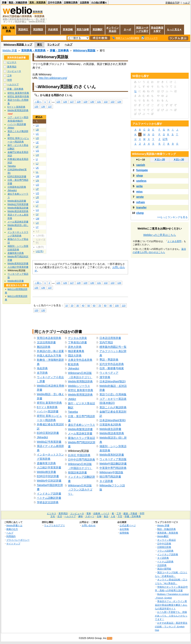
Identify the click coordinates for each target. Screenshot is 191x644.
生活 (60, 516)
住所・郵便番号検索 (112, 368)
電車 (89, 513)
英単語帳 (68, 29)
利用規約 (11, 536)
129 (85, 102)
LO (37, 185)
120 (36, 310)
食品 (106, 516)
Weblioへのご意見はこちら (160, 235)
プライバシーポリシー (18, 540)
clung (140, 213)
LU (37, 210)
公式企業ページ (128, 525)
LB (37, 130)
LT (37, 206)
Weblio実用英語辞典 (80, 395)
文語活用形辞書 (46, 342)
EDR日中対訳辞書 (48, 476)
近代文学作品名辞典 (112, 364)
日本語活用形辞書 (110, 338)
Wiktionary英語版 (84, 50)
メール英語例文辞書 (80, 433)
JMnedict (42, 437)
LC (37, 134)
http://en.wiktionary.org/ (53, 78)
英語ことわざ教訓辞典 (113, 407)
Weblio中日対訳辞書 (49, 481)
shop (140, 176)
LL (37, 172)
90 (111, 305)
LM (38, 176)
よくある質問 (174, 241)
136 (43, 106)
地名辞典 (42, 368)
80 (105, 305)
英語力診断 (83, 29)
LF (37, 147)
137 (50, 106)
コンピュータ (14, 71)
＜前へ (38, 102)
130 (92, 102)
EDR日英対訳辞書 (48, 433)
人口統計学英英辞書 (49, 467)
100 (117, 305)
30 (78, 305)
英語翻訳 (98, 29)
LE (37, 142)
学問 (9, 80)
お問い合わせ (89, 525)
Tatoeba (73, 412)
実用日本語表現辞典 (49, 338)
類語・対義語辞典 (18, 3)
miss (140, 192)
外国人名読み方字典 (49, 356)
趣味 (81, 516)
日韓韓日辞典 (71, 3)
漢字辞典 (105, 377)
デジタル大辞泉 (77, 338)
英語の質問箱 (164, 569)
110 (124, 305)
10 (67, 305)
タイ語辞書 (106, 481)
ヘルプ (186, 3)
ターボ (127, 29)
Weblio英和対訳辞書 (112, 455)
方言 (120, 516)
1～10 (140, 160)
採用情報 (124, 533)
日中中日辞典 (55, 3)
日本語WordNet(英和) (113, 420)
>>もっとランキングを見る (172, 217)
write (140, 186)
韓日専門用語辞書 (110, 477)
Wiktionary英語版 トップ (18, 45)
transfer (142, 207)
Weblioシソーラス (79, 386)
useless (141, 181)
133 (112, 102)
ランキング (53, 45)
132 (106, 102)
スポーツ (90, 516)
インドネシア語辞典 (168, 554)
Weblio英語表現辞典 (112, 433)
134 (119, 102)
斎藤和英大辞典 (46, 463)
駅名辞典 (73, 364)
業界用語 (12, 67)
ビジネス (12, 62)
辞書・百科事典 (59, 50)
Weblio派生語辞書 (110, 429)
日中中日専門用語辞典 (81, 460)
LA (37, 125)
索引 (40, 45)
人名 (113, 516)
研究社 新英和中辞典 (49, 403)
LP (37, 189)
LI (37, 159)
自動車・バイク (101, 513)
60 (94, 305)
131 (99, 102)
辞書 (4, 3)
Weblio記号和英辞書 (49, 442)
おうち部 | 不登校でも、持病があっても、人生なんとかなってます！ (171, 616)
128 (79, 102)
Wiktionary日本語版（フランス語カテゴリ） (80, 490)
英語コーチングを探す (142, 29)
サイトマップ (13, 544)
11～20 (160, 159)
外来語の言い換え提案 (50, 351)
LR (37, 197)
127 (72, 102)
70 (100, 305)
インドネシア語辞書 (49, 494)
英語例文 (23, 29)
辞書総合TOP (173, 3)
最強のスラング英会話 (81, 438)
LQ (37, 193)
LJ (37, 164)
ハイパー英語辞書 (48, 411)
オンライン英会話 (112, 29)
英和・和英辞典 (37, 3)
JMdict (72, 399)
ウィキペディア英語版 (113, 459)
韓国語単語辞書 (77, 473)
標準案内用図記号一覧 (113, 347)
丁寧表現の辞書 (77, 342)
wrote (140, 197)
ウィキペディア (109, 373)
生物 (99, 516)
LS (37, 202)
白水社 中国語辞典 (79, 455)
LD (37, 138)
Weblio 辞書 (10, 50)
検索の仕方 (12, 529)
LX (37, 223)
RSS (110, 638)
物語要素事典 (76, 351)
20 (72, 305)
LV (37, 214)
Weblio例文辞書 (47, 472)
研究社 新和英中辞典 (81, 390)
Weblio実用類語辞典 (80, 381)
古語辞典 (84, 3)
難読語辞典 (44, 347)
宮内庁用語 (106, 342)
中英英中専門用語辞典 (113, 468)
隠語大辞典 (75, 356)
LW (38, 219)
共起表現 (53, 29)
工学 (9, 76)
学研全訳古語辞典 (48, 502)
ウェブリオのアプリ (54, 525)
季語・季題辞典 (109, 360)
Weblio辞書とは (14, 525)
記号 (165, 139)
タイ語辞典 (163, 558)
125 (58, 102)
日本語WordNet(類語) (113, 381)
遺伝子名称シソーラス (81, 425)
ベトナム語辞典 (165, 562)
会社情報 (124, 529)
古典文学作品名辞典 (80, 360)
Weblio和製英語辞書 (80, 429)
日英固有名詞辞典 (110, 425)
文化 (53, 516)
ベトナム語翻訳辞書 (49, 498)
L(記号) (40, 251)
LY (37, 227)
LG (37, 151)
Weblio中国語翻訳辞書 (113, 464)
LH (37, 155)
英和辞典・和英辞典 (33, 50)
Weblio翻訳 (163, 536)
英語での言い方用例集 (113, 394)
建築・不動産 (130, 513)
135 (36, 106)
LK (37, 168)
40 (83, 305)
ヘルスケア (13, 84)
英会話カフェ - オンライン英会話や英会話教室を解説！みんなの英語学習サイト (171, 605)
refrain (141, 202)
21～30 (179, 159)
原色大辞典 (75, 347)
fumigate (142, 170)
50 (89, 305)
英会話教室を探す (157, 29)
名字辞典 (42, 373)
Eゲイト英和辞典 (47, 407)
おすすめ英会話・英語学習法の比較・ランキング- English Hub (171, 626)
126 (65, 102)
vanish (141, 165)
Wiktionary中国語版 (111, 472)
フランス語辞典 (165, 551)
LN (37, 181)
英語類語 (38, 29)
